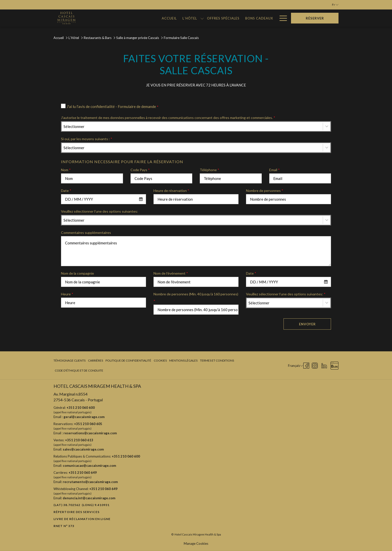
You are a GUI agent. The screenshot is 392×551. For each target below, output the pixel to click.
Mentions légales (183, 360)
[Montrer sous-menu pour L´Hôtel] (137, 18)
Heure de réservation (171, 191)
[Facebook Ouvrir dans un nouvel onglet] (306, 365)
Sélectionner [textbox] (74, 126)
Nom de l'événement (171, 273)
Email (274, 170)
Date (66, 191)
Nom (66, 170)
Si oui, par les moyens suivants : (87, 139)
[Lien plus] (281, 18)
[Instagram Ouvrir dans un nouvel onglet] (315, 365)
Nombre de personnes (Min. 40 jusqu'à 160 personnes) (196, 297)
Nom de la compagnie (77, 273)
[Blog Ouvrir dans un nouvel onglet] (334, 365)
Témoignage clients (69, 360)
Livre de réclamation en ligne (82, 519)
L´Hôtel (74, 38)
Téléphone (209, 170)
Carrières (95, 360)
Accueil (59, 38)
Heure (67, 294)
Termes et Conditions (217, 360)
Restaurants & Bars (98, 38)
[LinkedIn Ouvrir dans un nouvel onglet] (324, 365)
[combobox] (196, 126)
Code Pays (140, 170)
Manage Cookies (196, 544)
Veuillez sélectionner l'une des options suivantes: (99, 211)
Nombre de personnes (265, 191)
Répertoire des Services (76, 512)
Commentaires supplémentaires (86, 233)
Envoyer (307, 324)
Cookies (160, 360)
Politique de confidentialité (128, 360)
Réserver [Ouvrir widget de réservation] (315, 18)
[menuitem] (105, 18)
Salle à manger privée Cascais (138, 38)
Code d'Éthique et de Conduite (79, 370)
